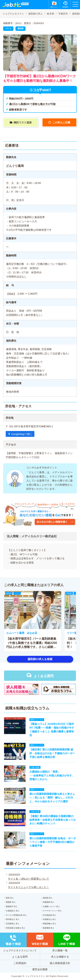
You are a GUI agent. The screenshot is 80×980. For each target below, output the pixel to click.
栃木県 (50, 14)
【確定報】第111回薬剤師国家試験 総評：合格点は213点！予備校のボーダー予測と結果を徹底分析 (52, 753)
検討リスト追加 (23, 122)
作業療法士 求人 (50, 919)
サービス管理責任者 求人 (16, 915)
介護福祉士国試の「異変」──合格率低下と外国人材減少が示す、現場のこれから (52, 775)
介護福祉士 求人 (13, 911)
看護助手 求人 (12, 906)
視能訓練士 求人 (50, 924)
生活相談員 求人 (50, 915)
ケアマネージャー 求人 (52, 911)
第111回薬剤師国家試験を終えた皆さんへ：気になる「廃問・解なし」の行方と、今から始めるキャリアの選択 (52, 798)
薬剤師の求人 (35, 14)
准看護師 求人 (49, 902)
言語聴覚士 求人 (13, 924)
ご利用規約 (20, 963)
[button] (9, 621)
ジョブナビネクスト (13, 14)
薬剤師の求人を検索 (40, 659)
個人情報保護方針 (60, 963)
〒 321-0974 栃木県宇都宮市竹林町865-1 (29, 426)
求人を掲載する (60, 957)
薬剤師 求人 (48, 898)
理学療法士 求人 (13, 919)
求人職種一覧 (60, 950)
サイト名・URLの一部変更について (29, 879)
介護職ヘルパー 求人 (51, 906)
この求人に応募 (61, 122)
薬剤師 (21, 28)
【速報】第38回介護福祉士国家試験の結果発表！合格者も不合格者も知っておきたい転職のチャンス (53, 820)
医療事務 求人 (49, 928)
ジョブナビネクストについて (20, 950)
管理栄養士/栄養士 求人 (16, 928)
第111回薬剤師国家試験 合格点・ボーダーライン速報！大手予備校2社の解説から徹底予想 (53, 842)
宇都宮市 (63, 14)
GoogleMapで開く (22, 434)
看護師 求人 (11, 902)
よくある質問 (44, 676)
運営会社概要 (40, 969)
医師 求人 (10, 898)
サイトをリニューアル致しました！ (29, 887)
